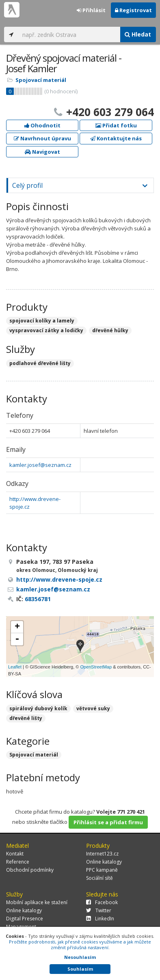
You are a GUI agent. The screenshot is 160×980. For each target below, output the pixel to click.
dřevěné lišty (26, 718)
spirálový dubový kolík (38, 708)
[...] (69, 34)
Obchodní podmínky (30, 870)
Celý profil (27, 185)
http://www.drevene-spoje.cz (59, 579)
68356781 (38, 599)
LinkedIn (100, 919)
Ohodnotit (42, 125)
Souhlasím (80, 969)
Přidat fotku (116, 125)
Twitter (99, 910)
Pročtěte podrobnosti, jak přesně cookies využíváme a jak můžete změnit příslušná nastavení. (80, 945)
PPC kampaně (102, 870)
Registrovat (133, 10)
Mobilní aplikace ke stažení (37, 902)
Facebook (102, 902)
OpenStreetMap (96, 667)
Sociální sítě (99, 878)
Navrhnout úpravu (42, 138)
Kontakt (15, 854)
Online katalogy (104, 862)
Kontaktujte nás (116, 138)
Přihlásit (91, 10)
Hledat (138, 34)
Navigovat (42, 152)
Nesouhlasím (80, 957)
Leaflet (15, 667)
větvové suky (93, 708)
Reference (18, 862)
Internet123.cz (102, 854)
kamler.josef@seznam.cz (40, 465)
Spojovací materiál (41, 80)
